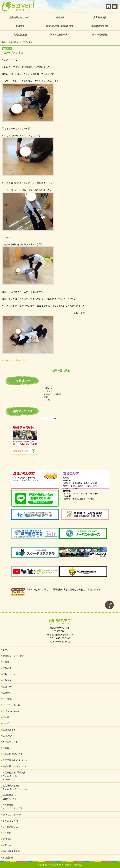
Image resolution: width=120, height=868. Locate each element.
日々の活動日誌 (100, 35)
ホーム (6, 650)
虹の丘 (6, 723)
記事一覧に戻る (61, 371)
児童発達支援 (100, 17)
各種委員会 (8, 858)
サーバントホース (11, 705)
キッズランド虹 (10, 742)
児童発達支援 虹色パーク (15, 760)
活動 (46, 397)
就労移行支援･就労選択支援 (60, 26)
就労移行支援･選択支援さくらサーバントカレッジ (14, 776)
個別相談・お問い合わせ (108, 7)
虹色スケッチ (9, 674)
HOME (3, 42)
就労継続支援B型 (100, 26)
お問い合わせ (9, 845)
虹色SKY (7, 680)
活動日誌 (12, 42)
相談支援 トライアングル (15, 766)
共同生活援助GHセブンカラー (11, 797)
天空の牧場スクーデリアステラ (12, 807)
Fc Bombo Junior (11, 711)
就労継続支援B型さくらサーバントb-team (15, 787)
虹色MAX (7, 699)
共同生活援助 (20, 35)
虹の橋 (6, 662)
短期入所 (60, 17)
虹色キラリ (8, 668)
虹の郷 (6, 717)
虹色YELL (7, 693)
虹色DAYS (8, 687)
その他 (47, 400)
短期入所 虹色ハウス (13, 754)
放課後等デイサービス (20, 17)
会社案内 (7, 833)
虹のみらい (8, 736)
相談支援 (20, 26)
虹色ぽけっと (9, 730)
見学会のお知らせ (52, 394)
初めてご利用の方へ (60, 35)
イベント (48, 391)
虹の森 (6, 748)
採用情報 (7, 839)
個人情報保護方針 (11, 851)
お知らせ (48, 388)
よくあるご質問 (10, 821)
